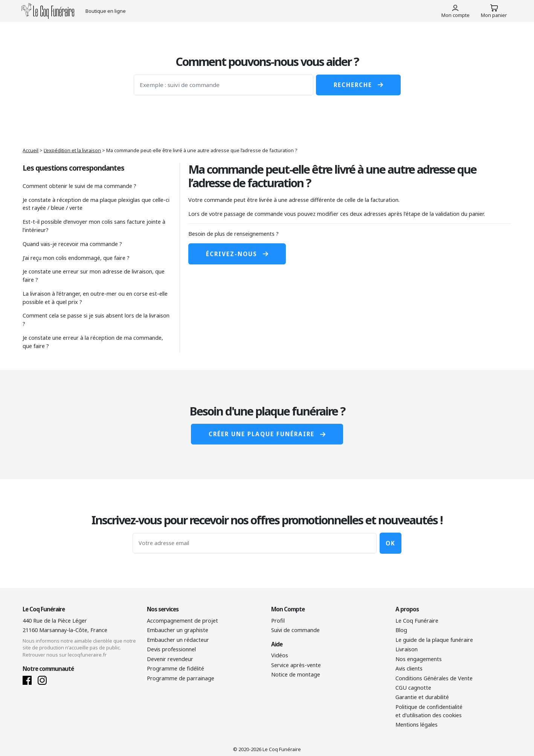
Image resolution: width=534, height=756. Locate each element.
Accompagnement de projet (182, 621)
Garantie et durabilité (422, 697)
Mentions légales (417, 725)
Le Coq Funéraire (417, 621)
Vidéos (280, 655)
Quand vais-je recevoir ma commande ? (72, 244)
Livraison (407, 649)
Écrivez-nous (237, 254)
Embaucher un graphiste (178, 630)
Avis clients (409, 668)
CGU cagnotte (413, 688)
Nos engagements (419, 659)
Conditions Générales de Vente (434, 678)
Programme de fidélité (175, 668)
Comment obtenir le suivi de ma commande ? (79, 186)
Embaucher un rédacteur (178, 640)
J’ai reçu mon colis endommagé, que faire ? (76, 258)
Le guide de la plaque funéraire (434, 640)
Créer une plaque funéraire (267, 434)
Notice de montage (296, 674)
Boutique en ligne (106, 11)
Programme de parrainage (181, 678)
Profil (278, 621)
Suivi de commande (295, 630)
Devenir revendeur (170, 659)
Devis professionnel (171, 649)
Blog (401, 630)
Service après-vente (296, 665)
